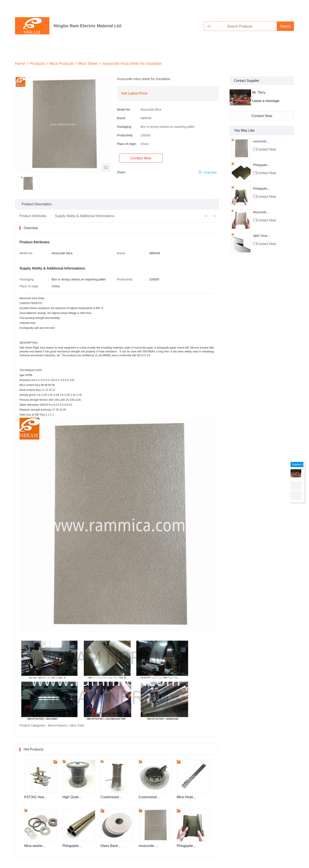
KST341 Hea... (36, 797)
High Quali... (72, 797)
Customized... (111, 797)
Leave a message (266, 101)
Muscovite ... (261, 212)
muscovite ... (261, 141)
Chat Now (208, 172)
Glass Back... (111, 846)
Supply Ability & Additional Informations (85, 216)
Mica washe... (35, 846)
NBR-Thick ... (262, 236)
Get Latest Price (134, 93)
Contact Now (262, 116)
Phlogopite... (261, 165)
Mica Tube (77, 725)
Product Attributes (33, 216)
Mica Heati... (186, 797)
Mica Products (57, 725)
